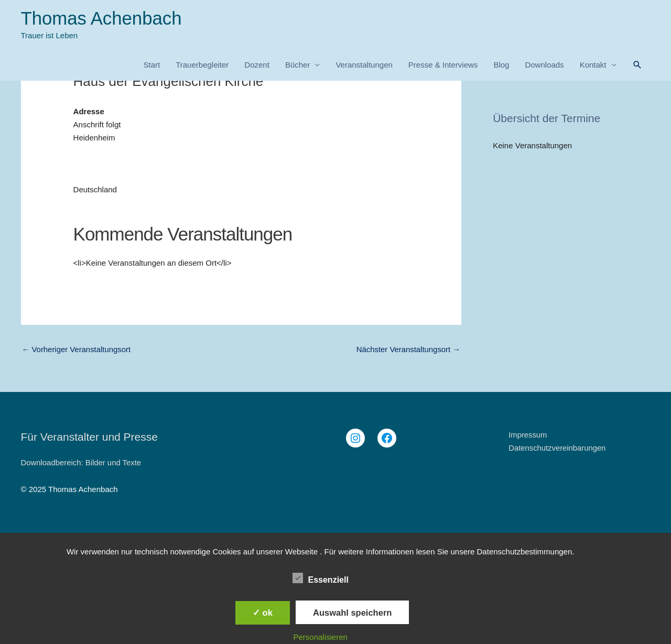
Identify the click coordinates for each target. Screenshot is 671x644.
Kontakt (593, 65)
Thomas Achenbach (102, 19)
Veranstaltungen (364, 65)
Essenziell (321, 578)
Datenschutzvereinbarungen (558, 448)
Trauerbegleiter (202, 65)
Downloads (544, 65)
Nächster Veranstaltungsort (408, 350)
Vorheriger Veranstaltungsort (77, 350)
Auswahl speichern (352, 613)
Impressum (528, 435)
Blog (501, 65)
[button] (637, 66)
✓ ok (263, 613)
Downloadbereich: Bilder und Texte (82, 462)
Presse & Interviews (443, 65)
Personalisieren (321, 637)
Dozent (257, 65)
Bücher (298, 65)
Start (151, 65)
